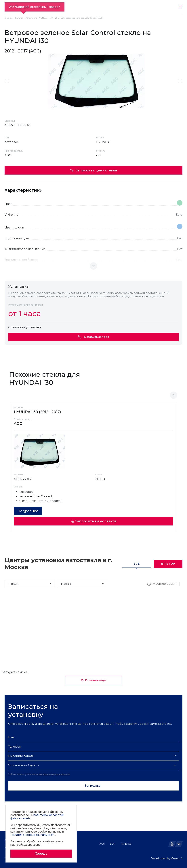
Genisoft (177, 858)
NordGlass (126, 844)
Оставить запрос (93, 337)
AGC (102, 844)
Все (137, 564)
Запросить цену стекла (93, 170)
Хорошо (41, 853)
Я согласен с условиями (39, 774)
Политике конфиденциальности (33, 835)
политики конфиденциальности (54, 774)
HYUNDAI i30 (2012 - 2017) (37, 412)
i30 (51, 18)
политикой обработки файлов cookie (37, 817)
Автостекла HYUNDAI (36, 18)
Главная (9, 18)
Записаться (93, 786)
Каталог (19, 18)
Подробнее (28, 511)
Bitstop (168, 564)
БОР (113, 844)
